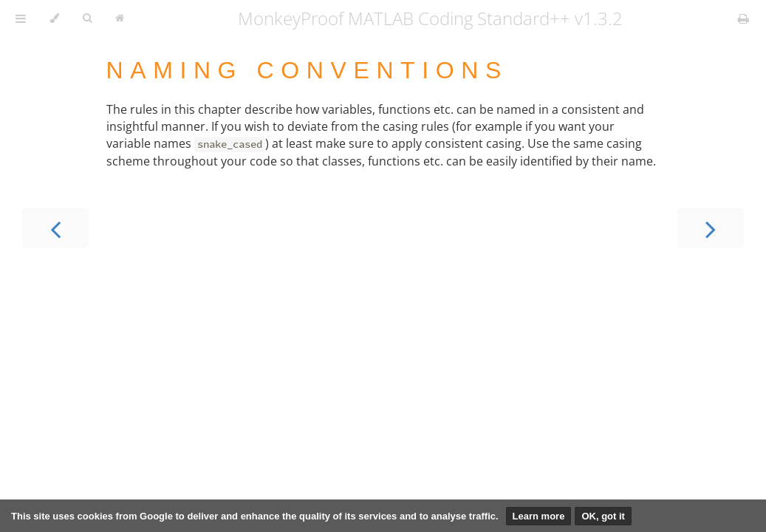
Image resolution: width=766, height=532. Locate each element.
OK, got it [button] (603, 516)
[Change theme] (54, 18)
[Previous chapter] (55, 228)
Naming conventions (307, 70)
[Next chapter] (711, 228)
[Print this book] (743, 18)
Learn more (539, 516)
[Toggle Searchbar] (87, 18)
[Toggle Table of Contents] (21, 18)
